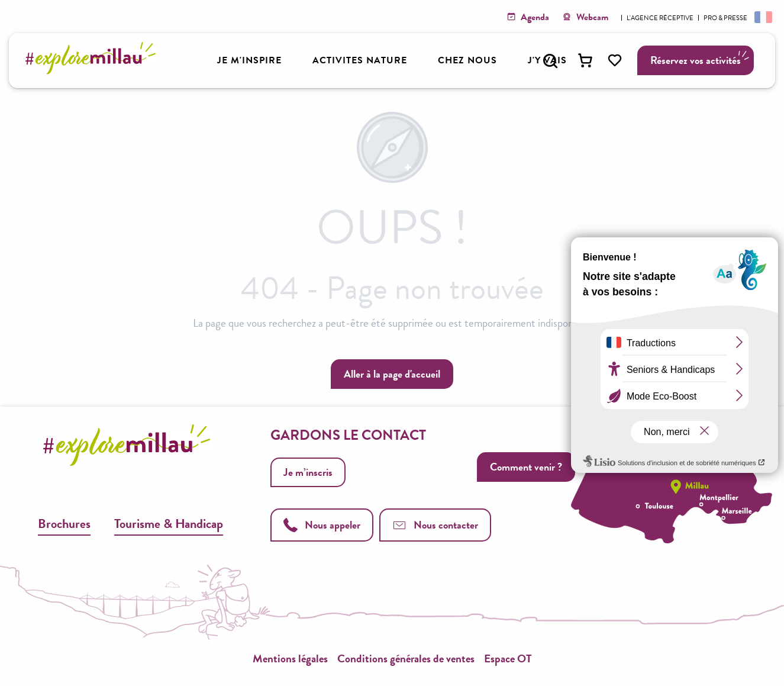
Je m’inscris (308, 472)
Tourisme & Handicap (169, 524)
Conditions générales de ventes (406, 658)
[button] (550, 61)
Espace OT (508, 658)
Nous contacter (435, 525)
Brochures (64, 524)
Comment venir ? (526, 467)
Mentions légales (290, 658)
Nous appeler (322, 525)
